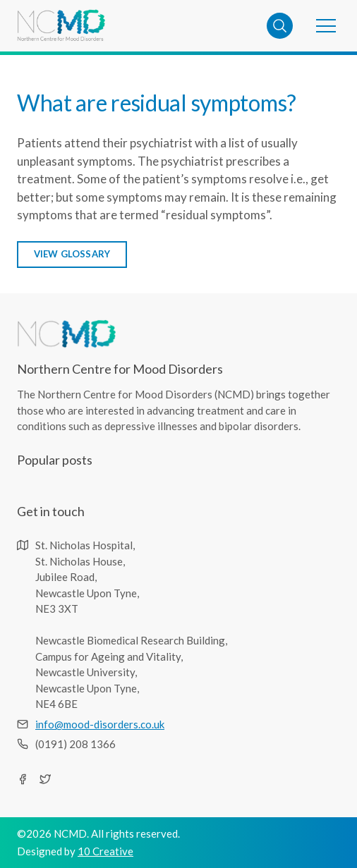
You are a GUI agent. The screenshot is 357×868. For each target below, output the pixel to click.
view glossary (72, 254)
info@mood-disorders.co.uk (100, 724)
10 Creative (105, 851)
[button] (326, 26)
